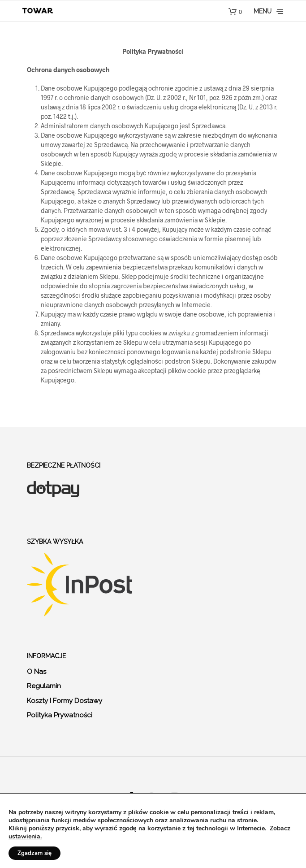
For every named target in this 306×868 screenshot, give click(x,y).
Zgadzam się (34, 853)
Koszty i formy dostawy (65, 701)
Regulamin (44, 686)
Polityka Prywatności (60, 715)
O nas (37, 672)
